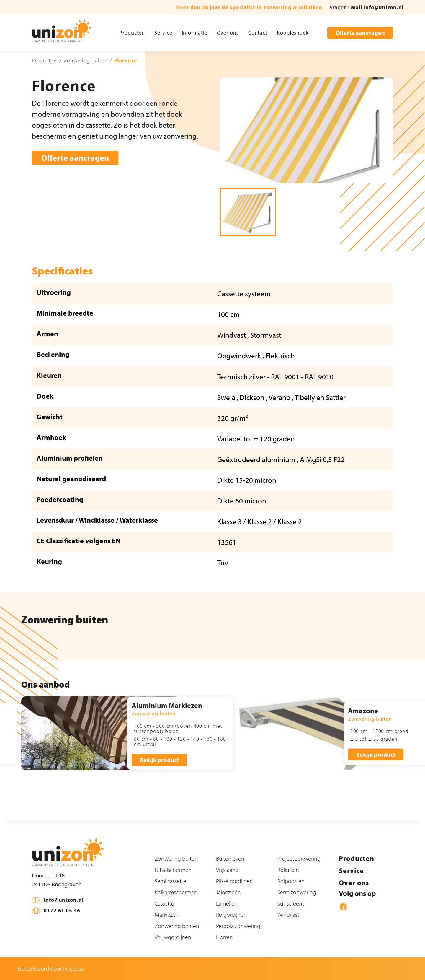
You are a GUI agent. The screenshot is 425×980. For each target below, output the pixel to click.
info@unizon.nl (64, 900)
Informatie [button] (195, 33)
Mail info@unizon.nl (377, 7)
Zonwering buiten (86, 60)
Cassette (164, 903)
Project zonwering (299, 858)
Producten (132, 33)
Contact (258, 33)
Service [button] (163, 33)
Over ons (228, 33)
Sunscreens (291, 903)
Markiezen (167, 915)
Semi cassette (170, 881)
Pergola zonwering (238, 926)
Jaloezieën (228, 892)
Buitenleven (230, 858)
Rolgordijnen (231, 915)
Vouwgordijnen (173, 937)
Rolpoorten (291, 881)
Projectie (73, 968)
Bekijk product (159, 759)
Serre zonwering (297, 892)
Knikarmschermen (176, 892)
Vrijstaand (227, 870)
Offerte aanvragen (360, 33)
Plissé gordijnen (234, 881)
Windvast (288, 915)
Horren (224, 937)
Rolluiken (288, 870)
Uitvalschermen (173, 870)
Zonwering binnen (177, 926)
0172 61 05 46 (62, 910)
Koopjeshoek (293, 33)
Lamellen (227, 903)
